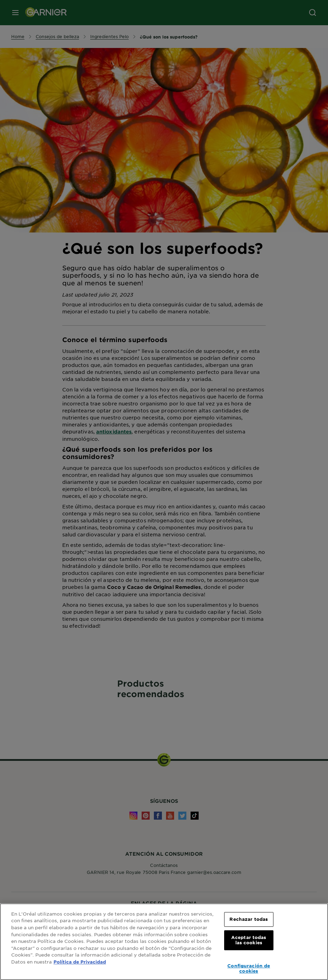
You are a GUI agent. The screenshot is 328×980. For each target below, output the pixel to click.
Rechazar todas (249, 919)
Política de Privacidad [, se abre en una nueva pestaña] (80, 962)
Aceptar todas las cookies (249, 940)
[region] (164, 942)
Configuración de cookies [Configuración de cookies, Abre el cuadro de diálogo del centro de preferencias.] (249, 968)
